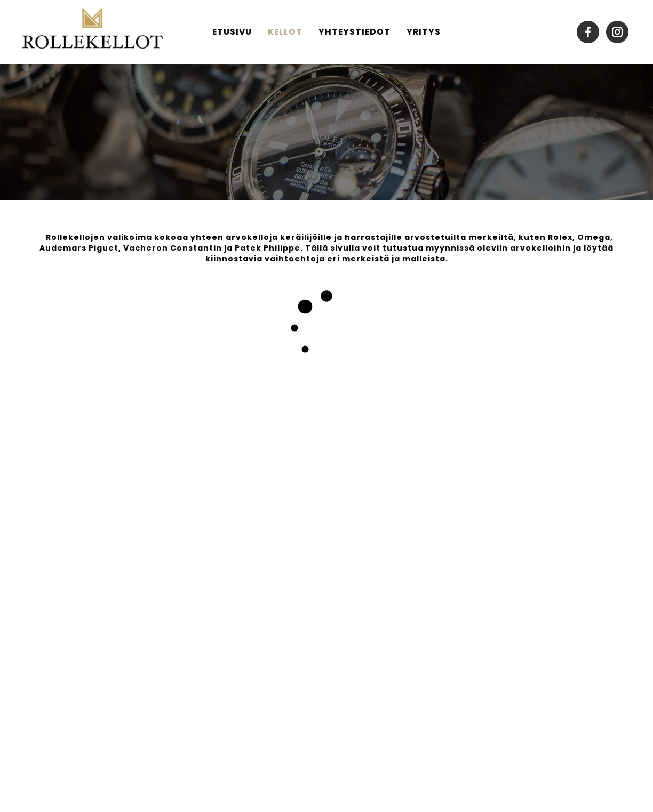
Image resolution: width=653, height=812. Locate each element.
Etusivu (232, 32)
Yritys (424, 32)
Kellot (285, 32)
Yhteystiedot (355, 32)
